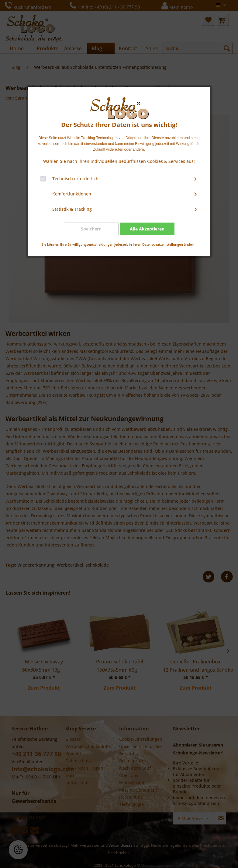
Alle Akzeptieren (147, 229)
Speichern (91, 229)
